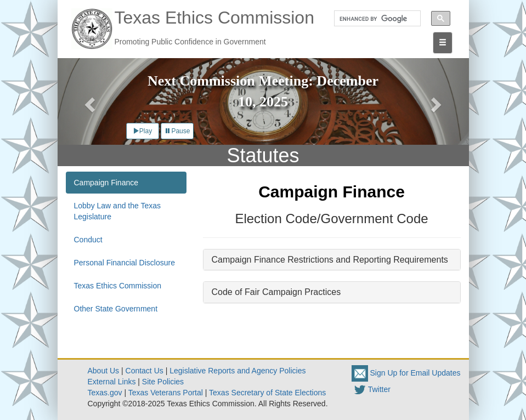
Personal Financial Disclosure (125, 263)
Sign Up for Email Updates (406, 373)
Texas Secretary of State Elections (267, 393)
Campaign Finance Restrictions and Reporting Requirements (330, 260)
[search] (374, 19)
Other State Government (116, 309)
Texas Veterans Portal (166, 393)
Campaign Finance (106, 183)
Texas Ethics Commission (118, 286)
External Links (112, 382)
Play (142, 131)
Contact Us (145, 371)
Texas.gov (105, 393)
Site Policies (163, 382)
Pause (177, 131)
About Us (104, 371)
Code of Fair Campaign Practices (276, 292)
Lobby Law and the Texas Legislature (118, 211)
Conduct (88, 240)
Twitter (371, 389)
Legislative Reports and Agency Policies (237, 371)
